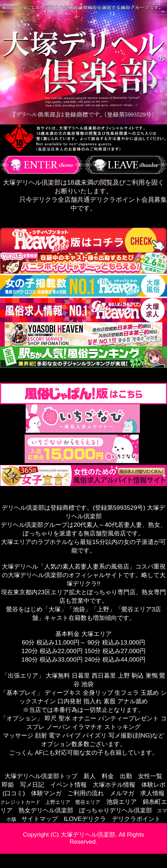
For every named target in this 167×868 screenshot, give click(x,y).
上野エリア (58, 802)
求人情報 (152, 793)
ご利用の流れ (86, 793)
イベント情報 (69, 785)
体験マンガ (46, 793)
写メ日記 (32, 785)
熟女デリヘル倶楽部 (46, 810)
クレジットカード (20, 802)
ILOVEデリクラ (85, 819)
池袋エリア (122, 802)
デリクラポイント (136, 819)
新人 (90, 776)
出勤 (126, 776)
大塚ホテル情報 (114, 785)
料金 (108, 776)
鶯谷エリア (88, 802)
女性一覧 (150, 776)
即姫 (8, 785)
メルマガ (122, 793)
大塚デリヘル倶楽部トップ (41, 776)
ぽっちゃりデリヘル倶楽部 (116, 810)
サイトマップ (40, 819)
